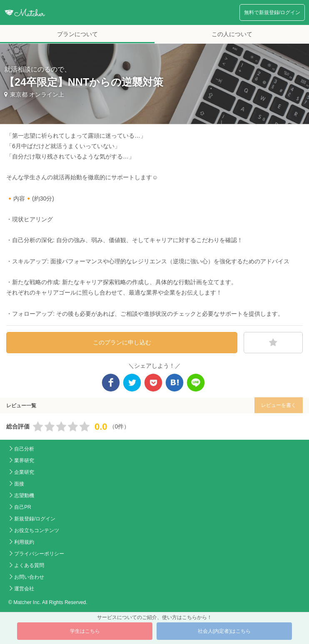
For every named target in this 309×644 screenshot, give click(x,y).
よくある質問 (29, 565)
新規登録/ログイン (35, 519)
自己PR (23, 507)
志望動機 (24, 495)
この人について (232, 34)
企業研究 (24, 472)
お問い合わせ (29, 577)
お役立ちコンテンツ (37, 530)
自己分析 (24, 449)
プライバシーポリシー (39, 554)
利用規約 (24, 542)
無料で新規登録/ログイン (272, 12)
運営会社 (24, 589)
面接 (19, 484)
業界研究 (24, 461)
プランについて (77, 34)
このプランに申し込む (122, 342)
